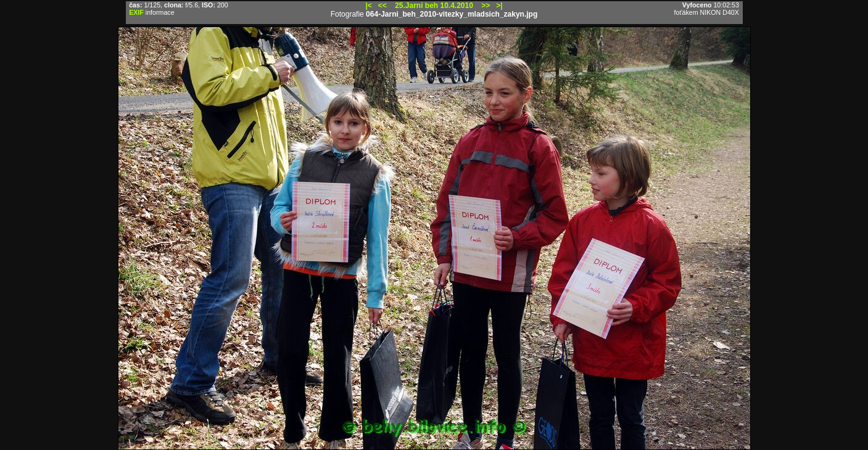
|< (368, 6)
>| (499, 6)
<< (382, 6)
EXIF (136, 12)
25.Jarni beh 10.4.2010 (434, 6)
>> (486, 6)
